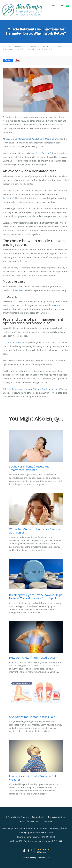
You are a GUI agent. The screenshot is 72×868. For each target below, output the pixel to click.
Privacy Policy (38, 817)
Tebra (48, 858)
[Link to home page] (30, 10)
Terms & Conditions (57, 817)
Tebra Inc (25, 817)
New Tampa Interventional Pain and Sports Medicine (24, 47)
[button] (68, 6)
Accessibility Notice (29, 821)
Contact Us (47, 821)
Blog (51, 47)
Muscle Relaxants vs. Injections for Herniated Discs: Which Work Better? (33, 48)
